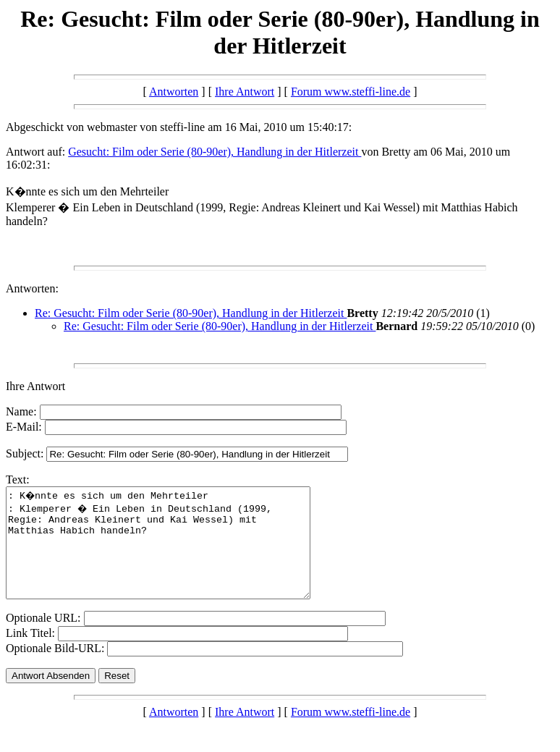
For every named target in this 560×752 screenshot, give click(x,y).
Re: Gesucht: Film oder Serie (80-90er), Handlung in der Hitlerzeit (191, 313)
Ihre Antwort (245, 92)
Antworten (174, 92)
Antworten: (32, 288)
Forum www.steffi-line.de (351, 92)
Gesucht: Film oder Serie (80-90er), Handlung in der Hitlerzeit (215, 152)
